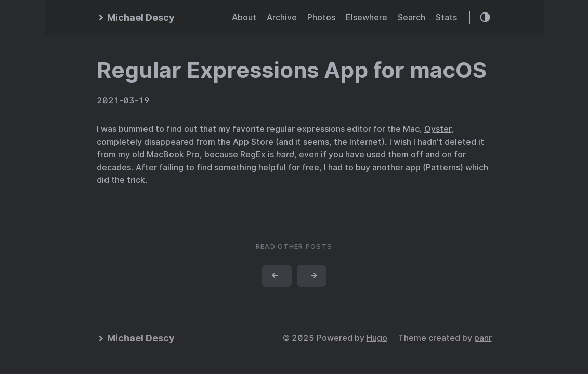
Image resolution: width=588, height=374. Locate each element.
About (244, 17)
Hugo (377, 338)
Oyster (438, 129)
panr (483, 338)
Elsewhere (367, 17)
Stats (446, 17)
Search (411, 17)
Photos (321, 17)
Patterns (443, 168)
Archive (282, 17)
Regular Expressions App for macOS (292, 70)
